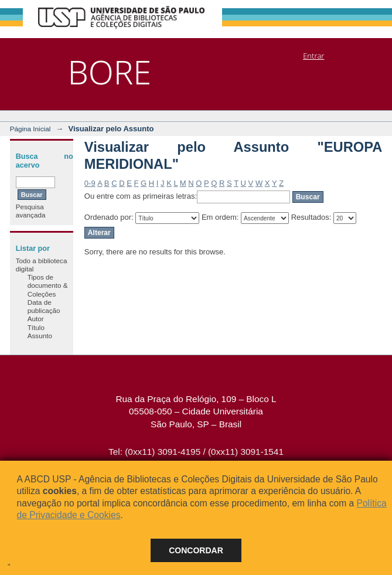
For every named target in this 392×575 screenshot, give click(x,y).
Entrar (313, 56)
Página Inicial (30, 129)
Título (36, 327)
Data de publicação (44, 306)
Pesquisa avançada (31, 211)
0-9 (90, 183)
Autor (36, 319)
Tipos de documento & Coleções (48, 285)
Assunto (40, 336)
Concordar (196, 550)
